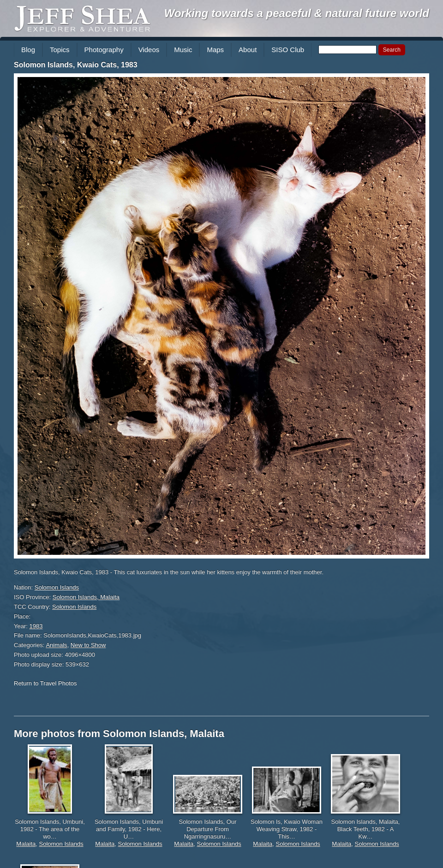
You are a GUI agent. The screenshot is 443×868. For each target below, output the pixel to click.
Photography (104, 50)
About (248, 50)
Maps (215, 50)
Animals (56, 645)
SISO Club (288, 50)
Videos (149, 50)
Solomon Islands (57, 587)
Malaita (26, 844)
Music (183, 50)
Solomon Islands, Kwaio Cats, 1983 (76, 65)
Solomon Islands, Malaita (86, 597)
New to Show (88, 645)
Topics (60, 50)
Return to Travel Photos (45, 683)
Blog (28, 50)
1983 (36, 626)
